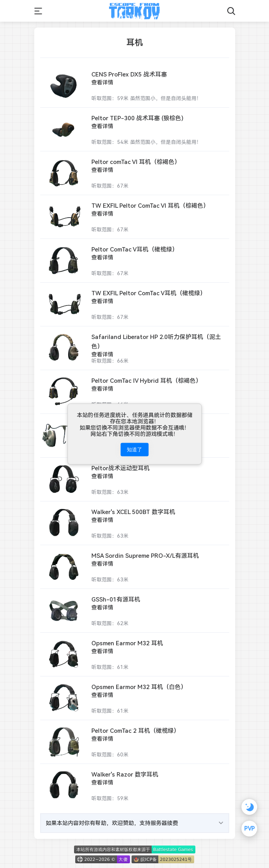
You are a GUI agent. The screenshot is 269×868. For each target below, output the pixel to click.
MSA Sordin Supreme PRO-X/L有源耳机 (145, 556)
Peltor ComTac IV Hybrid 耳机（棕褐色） (147, 381)
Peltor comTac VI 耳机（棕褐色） (136, 162)
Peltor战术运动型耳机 (121, 468)
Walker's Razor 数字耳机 (125, 774)
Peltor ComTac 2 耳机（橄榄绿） (135, 731)
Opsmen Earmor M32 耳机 (127, 643)
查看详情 (102, 82)
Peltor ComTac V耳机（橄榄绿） (135, 249)
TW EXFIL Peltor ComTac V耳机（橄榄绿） (149, 293)
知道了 (134, 450)
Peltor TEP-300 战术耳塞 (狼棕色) (137, 118)
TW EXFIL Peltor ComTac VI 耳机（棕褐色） (150, 206)
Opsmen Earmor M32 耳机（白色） (139, 687)
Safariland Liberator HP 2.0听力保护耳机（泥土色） (156, 342)
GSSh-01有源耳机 (116, 599)
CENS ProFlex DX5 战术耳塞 (129, 74)
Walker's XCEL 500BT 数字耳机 (133, 512)
